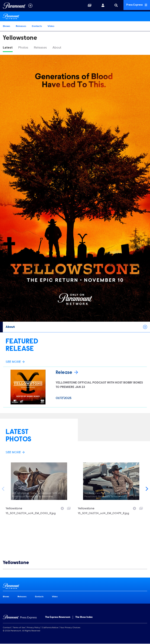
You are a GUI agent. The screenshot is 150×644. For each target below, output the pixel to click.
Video (51, 26)
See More (15, 362)
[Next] (146, 489)
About (62, 48)
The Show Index (84, 617)
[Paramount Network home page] (75, 586)
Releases (21, 26)
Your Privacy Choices (70, 628)
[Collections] (87, 6)
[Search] (113, 6)
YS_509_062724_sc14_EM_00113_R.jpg (31, 514)
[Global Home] (14, 6)
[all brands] (30, 6)
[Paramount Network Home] (75, 16)
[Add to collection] (69, 508)
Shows (6, 26)
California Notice (50, 628)
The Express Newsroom (58, 617)
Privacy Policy (33, 628)
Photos (25, 48)
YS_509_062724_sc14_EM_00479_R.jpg (103, 514)
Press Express (135, 6)
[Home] (20, 618)
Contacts (37, 26)
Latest (8, 48)
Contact (7, 628)
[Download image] (62, 508)
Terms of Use (19, 628)
